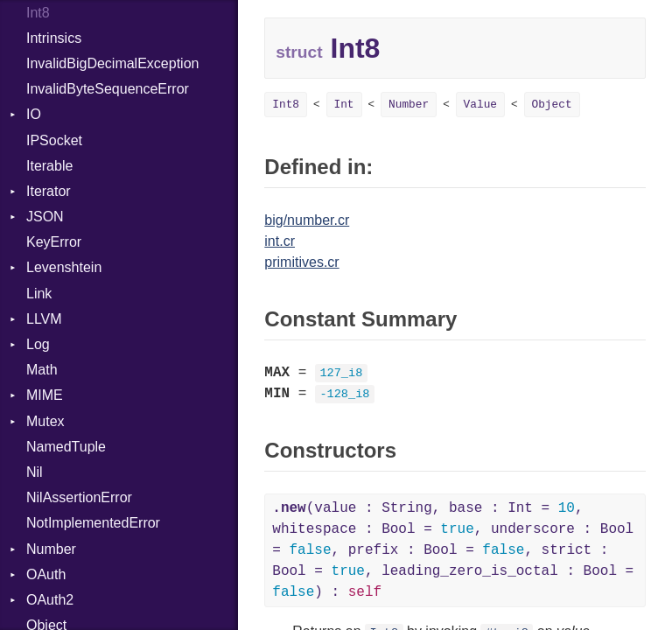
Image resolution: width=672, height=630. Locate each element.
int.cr (280, 241)
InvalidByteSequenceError (108, 89)
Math (42, 370)
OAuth (46, 574)
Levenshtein (64, 267)
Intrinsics (54, 38)
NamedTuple (66, 447)
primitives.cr (301, 262)
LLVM (44, 319)
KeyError (54, 242)
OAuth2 (50, 600)
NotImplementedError (93, 523)
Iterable (49, 166)
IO (34, 114)
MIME (45, 395)
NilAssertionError (79, 497)
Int (344, 105)
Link (39, 294)
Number (51, 549)
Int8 (286, 105)
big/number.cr (307, 220)
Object (552, 105)
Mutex (45, 421)
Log (38, 344)
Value (480, 105)
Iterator (49, 191)
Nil (35, 472)
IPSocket (54, 140)
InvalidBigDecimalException (112, 63)
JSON (45, 217)
